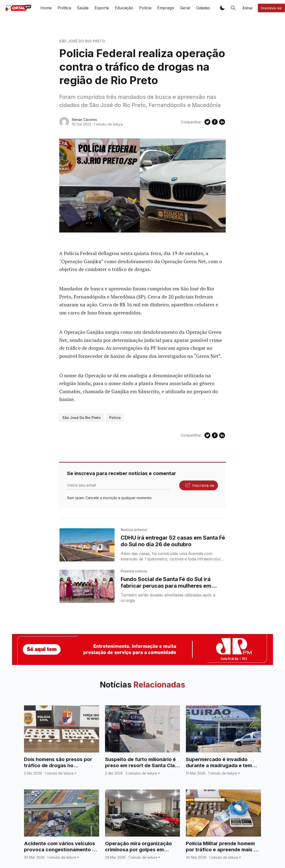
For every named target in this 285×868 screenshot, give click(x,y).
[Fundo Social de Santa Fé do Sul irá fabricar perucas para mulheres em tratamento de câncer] (87, 586)
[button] (222, 8)
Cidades (203, 8)
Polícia (145, 8)
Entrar (248, 8)
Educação (124, 8)
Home (46, 8)
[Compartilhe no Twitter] (207, 122)
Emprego (166, 8)
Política (64, 8)
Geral (185, 8)
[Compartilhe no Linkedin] (222, 122)
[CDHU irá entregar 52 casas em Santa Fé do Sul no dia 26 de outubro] (87, 545)
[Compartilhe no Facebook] (215, 122)
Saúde (83, 8)
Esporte (102, 8)
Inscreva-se (271, 8)
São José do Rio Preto (82, 41)
